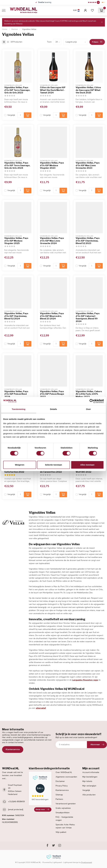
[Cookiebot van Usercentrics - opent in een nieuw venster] (92, 401)
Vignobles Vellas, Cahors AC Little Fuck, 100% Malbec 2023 (89, 394)
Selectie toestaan (54, 465)
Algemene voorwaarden (66, 777)
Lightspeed (57, 862)
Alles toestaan (87, 465)
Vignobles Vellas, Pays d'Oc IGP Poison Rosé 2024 (16, 394)
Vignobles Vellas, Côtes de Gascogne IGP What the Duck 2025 (88, 90)
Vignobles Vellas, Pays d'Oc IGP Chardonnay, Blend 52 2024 (16, 316)
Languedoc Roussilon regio (85, 680)
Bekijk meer (42, 809)
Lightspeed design (71, 862)
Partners (59, 799)
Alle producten (89, 795)
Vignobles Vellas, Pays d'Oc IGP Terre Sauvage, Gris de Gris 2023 (17, 90)
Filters (97, 42)
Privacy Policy (62, 786)
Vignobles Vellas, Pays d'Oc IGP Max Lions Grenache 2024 (52, 241)
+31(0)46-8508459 (16, 802)
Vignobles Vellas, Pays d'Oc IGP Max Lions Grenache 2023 (88, 165)
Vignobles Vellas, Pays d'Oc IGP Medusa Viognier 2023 (52, 165)
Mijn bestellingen (90, 777)
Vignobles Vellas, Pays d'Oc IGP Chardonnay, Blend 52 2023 (88, 241)
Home (5, 29)
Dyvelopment (87, 862)
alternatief (41, 708)
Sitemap (59, 795)
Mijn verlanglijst (89, 786)
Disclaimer (60, 781)
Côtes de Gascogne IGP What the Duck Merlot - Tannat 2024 (53, 90)
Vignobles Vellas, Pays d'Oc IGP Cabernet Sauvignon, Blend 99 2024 (88, 317)
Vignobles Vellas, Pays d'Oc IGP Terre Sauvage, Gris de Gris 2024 (17, 165)
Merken (15, 29)
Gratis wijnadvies (63, 808)
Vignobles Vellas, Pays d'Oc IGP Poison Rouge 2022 (52, 394)
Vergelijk (11, 115)
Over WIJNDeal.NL (64, 772)
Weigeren (20, 465)
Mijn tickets (87, 781)
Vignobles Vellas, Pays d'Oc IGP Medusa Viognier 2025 (16, 241)
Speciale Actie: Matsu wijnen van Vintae (65, 826)
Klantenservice (13, 749)
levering (45, 2)
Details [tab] (53, 409)
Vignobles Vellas (29, 29)
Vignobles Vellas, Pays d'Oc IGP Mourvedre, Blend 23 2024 (52, 316)
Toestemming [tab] (19, 409)
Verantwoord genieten (66, 804)
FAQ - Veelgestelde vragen (64, 819)
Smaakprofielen (63, 813)
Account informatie (91, 772)
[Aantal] (20, 115)
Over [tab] (88, 409)
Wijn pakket (61, 832)
